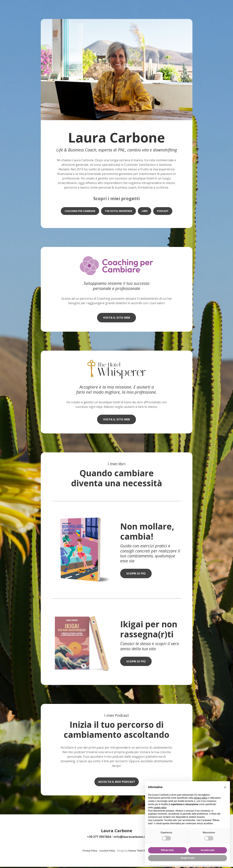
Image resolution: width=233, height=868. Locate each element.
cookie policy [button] (160, 808)
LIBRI (145, 211)
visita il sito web (117, 318)
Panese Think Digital (139, 852)
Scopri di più (137, 574)
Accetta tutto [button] (208, 850)
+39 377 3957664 (99, 838)
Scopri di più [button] (188, 858)
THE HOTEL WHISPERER (118, 211)
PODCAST (164, 211)
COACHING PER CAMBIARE (79, 211)
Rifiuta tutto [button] (167, 850)
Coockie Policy (107, 852)
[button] (225, 787)
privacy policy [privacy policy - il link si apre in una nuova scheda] (201, 798)
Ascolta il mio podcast (117, 783)
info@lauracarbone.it (130, 838)
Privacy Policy (90, 852)
